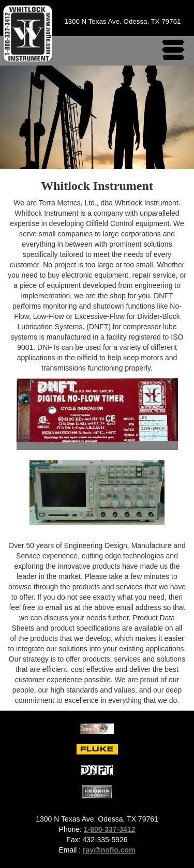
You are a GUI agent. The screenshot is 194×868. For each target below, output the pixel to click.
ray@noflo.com (109, 850)
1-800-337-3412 (110, 829)
